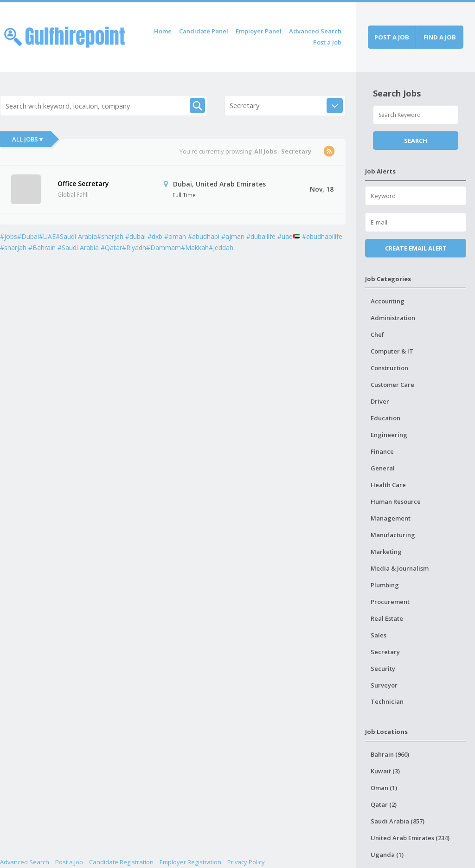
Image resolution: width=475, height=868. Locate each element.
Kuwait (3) (385, 771)
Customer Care (392, 385)
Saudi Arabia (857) (398, 821)
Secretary (385, 652)
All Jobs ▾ (27, 139)
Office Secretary (83, 183)
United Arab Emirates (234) (410, 838)
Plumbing (385, 585)
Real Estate (387, 618)
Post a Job (327, 42)
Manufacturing (393, 535)
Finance (382, 451)
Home (163, 31)
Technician (387, 701)
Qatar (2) (384, 804)
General (383, 468)
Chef (377, 334)
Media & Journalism (400, 568)
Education (385, 418)
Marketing (386, 552)
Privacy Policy (246, 862)
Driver (380, 401)
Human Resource (396, 502)
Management (391, 518)
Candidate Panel (204, 31)
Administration (393, 318)
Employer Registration (190, 862)
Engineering (389, 435)
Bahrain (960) (390, 754)
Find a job (440, 37)
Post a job (392, 37)
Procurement (390, 602)
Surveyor (384, 685)
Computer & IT (392, 351)
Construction (389, 368)
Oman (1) (384, 788)
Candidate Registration (121, 862)
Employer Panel (259, 31)
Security (383, 669)
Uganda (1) (387, 855)
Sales (379, 635)
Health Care (388, 485)
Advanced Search (315, 31)
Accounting (388, 301)
